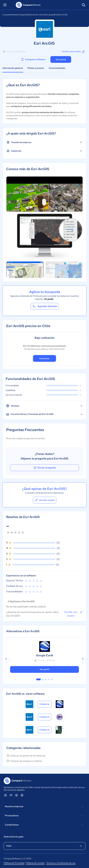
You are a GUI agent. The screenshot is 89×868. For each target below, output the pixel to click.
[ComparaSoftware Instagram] (22, 795)
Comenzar (44, 358)
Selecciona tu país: (14, 837)
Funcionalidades (57, 68)
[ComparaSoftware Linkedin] (5, 795)
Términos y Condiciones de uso (61, 863)
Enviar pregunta (45, 468)
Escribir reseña (45, 500)
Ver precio (61, 59)
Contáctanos (44, 825)
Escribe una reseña (74, 614)
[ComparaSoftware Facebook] (16, 795)
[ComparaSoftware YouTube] (11, 795)
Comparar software (33, 59)
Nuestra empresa (44, 807)
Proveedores (44, 816)
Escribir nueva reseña (74, 52)
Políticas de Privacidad (14, 863)
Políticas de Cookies (35, 863)
